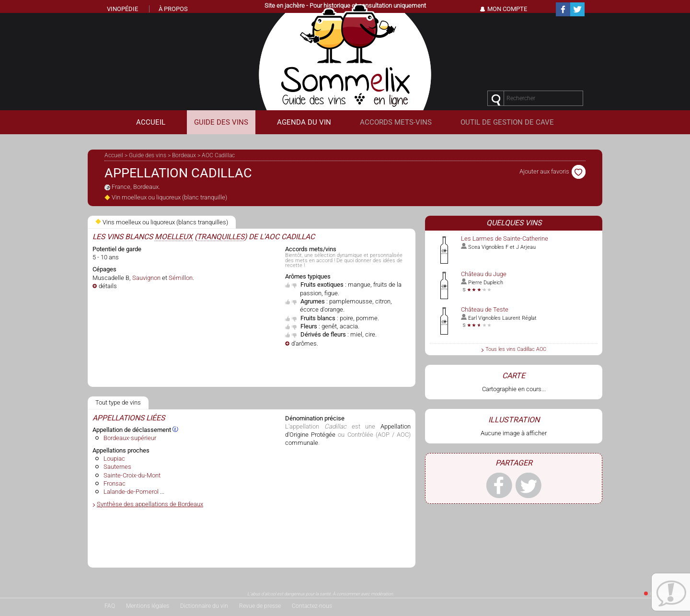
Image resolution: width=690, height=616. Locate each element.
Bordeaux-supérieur (130, 438)
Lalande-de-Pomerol (131, 492)
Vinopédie (122, 9)
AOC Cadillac (218, 155)
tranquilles (221, 237)
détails (108, 286)
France (121, 187)
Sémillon (181, 278)
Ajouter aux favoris (552, 171)
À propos (173, 9)
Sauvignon (146, 278)
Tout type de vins (118, 402)
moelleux (174, 237)
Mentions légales (148, 606)
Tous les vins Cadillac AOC (516, 349)
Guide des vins (148, 155)
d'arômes (304, 343)
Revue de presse (260, 606)
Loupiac (114, 459)
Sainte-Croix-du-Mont (132, 475)
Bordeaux (184, 155)
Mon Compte (507, 9)
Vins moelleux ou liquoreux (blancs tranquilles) (162, 222)
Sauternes (117, 467)
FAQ (110, 606)
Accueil (114, 155)
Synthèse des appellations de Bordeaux (150, 504)
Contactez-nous (312, 606)
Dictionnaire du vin (204, 606)
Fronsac (115, 483)
